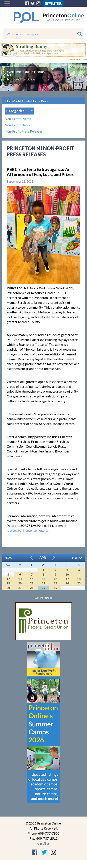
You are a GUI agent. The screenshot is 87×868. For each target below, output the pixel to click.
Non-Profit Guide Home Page (27, 101)
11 (79, 574)
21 (32, 583)
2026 (8, 558)
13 (20, 579)
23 (55, 583)
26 (8, 588)
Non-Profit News (17, 125)
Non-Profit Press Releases (24, 131)
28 (32, 588)
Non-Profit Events (18, 119)
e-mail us (43, 843)
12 (8, 579)
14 (32, 579)
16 (55, 579)
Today (77, 558)
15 (43, 579)
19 (8, 583)
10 (67, 574)
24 (67, 583)
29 (43, 588)
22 (43, 583)
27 (20, 588)
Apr (43, 557)
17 (67, 579)
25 (79, 583)
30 (55, 588)
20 (20, 583)
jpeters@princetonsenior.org (27, 530)
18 (79, 579)
